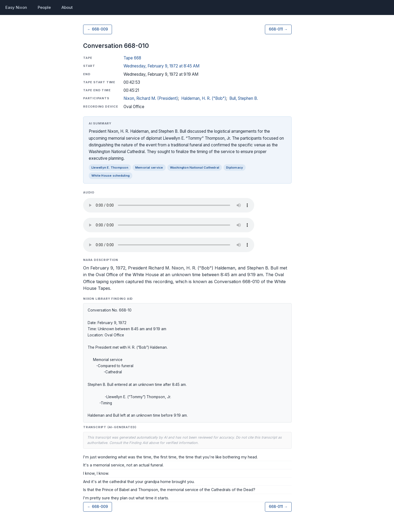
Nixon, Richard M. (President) (151, 98)
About (67, 7)
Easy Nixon (16, 7)
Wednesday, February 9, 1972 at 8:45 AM (161, 66)
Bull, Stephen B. (244, 98)
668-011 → (278, 29)
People (44, 7)
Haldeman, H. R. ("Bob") (204, 98)
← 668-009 (98, 29)
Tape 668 (132, 58)
